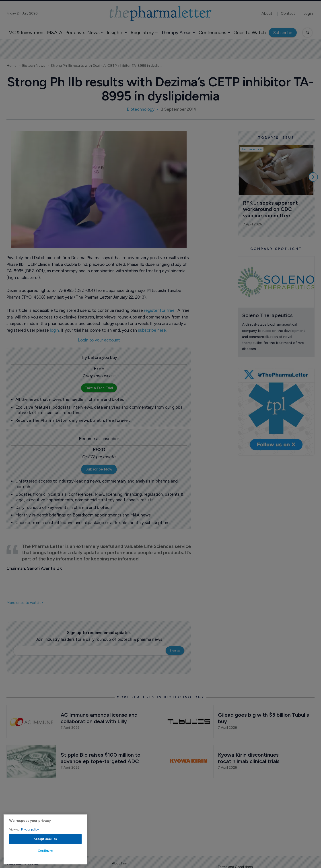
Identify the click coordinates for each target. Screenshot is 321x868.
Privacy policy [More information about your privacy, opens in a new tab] (30, 829)
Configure (45, 851)
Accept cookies (45, 839)
